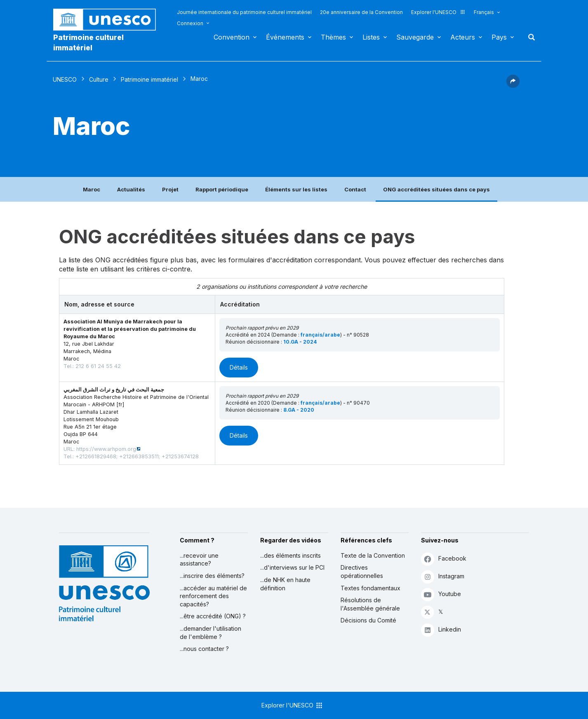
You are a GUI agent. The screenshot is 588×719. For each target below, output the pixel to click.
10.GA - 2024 (300, 342)
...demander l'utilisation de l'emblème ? (211, 633)
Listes (371, 37)
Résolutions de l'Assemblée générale (370, 604)
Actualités (131, 189)
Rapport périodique (222, 189)
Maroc (92, 189)
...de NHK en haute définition (285, 584)
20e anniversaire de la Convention (361, 12)
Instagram (443, 576)
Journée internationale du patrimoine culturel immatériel (244, 12)
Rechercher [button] (529, 37)
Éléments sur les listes (296, 189)
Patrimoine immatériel (149, 79)
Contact (355, 189)
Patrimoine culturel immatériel (88, 42)
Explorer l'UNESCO (438, 12)
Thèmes (333, 37)
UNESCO (65, 79)
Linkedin (441, 630)
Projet (170, 189)
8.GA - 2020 (299, 410)
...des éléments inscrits (290, 555)
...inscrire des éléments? (212, 576)
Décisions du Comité (368, 620)
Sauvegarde (415, 37)
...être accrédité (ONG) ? (213, 616)
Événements (285, 37)
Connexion (190, 23)
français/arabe (320, 335)
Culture (99, 79)
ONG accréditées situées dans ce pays (436, 189)
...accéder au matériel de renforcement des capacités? (213, 596)
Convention (232, 37)
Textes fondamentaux (370, 588)
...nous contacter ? (204, 649)
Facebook (444, 559)
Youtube (441, 594)
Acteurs (463, 37)
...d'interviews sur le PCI (292, 567)
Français (484, 12)
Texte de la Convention (373, 555)
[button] (513, 85)
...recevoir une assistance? (199, 560)
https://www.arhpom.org (106, 449)
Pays (499, 37)
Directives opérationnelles (362, 572)
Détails (239, 367)
